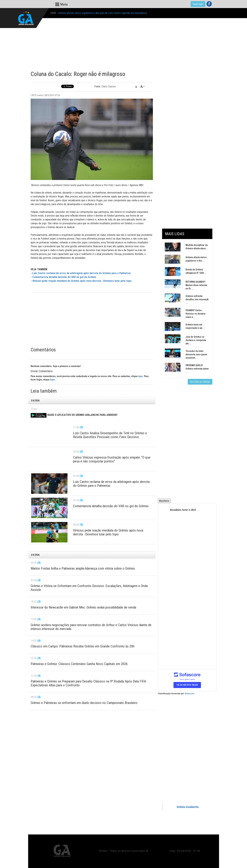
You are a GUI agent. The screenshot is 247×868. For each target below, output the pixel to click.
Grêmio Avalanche (188, 807)
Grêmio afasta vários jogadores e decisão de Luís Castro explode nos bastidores (103, 13)
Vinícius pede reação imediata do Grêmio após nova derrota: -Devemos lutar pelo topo (82, 281)
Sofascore (190, 694)
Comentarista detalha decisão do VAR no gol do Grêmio (64, 277)
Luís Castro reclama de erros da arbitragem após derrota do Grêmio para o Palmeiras (82, 273)
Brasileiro (164, 501)
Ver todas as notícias (200, 382)
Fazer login (198, 4)
